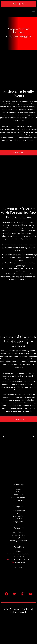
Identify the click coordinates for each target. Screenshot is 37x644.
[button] (34, 12)
